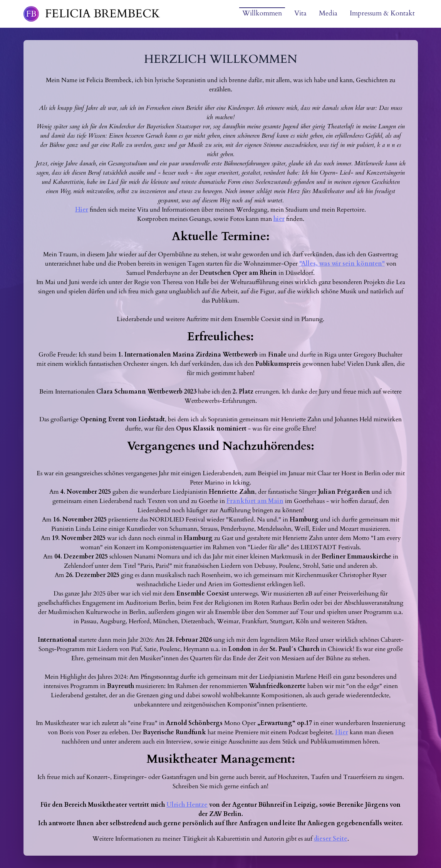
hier (279, 219)
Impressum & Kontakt (382, 13)
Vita (300, 13)
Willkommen (262, 13)
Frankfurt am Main (255, 501)
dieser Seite (331, 839)
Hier (82, 210)
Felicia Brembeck (102, 14)
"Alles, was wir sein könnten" (342, 264)
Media (328, 13)
